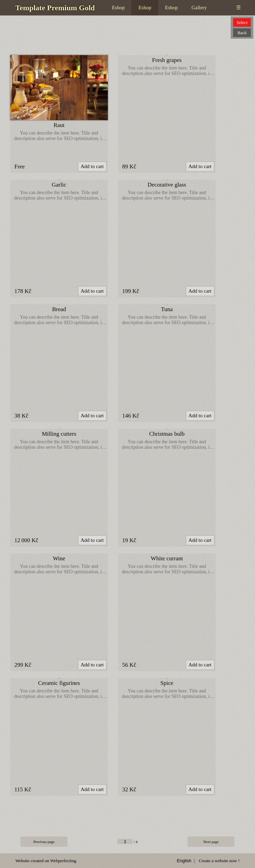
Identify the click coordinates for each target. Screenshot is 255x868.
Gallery (199, 8)
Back (242, 33)
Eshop (118, 8)
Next (211, 842)
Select (242, 22)
